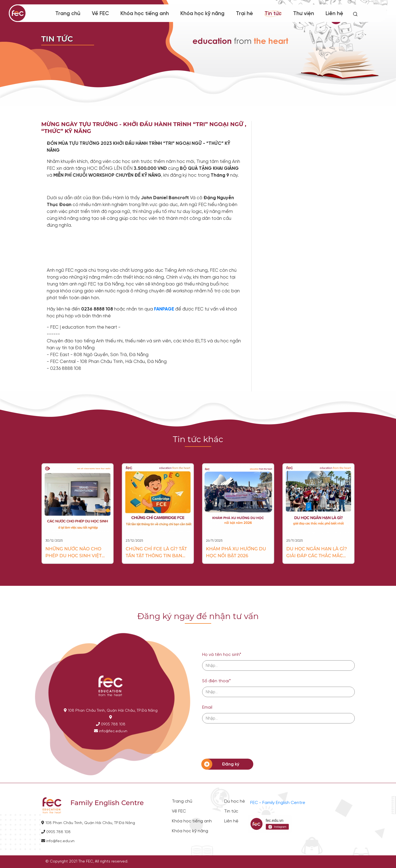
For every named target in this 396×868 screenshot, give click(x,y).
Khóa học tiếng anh (145, 14)
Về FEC (179, 811)
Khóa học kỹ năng (202, 14)
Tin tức (231, 811)
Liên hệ (334, 14)
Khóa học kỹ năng (190, 831)
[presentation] (244, 741)
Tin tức (273, 14)
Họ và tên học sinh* (222, 655)
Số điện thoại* (216, 681)
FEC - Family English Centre (278, 803)
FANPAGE (164, 309)
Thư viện (304, 14)
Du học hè (235, 802)
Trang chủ (68, 14)
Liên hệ (231, 821)
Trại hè (244, 14)
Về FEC (100, 14)
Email (207, 707)
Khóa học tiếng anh (192, 821)
